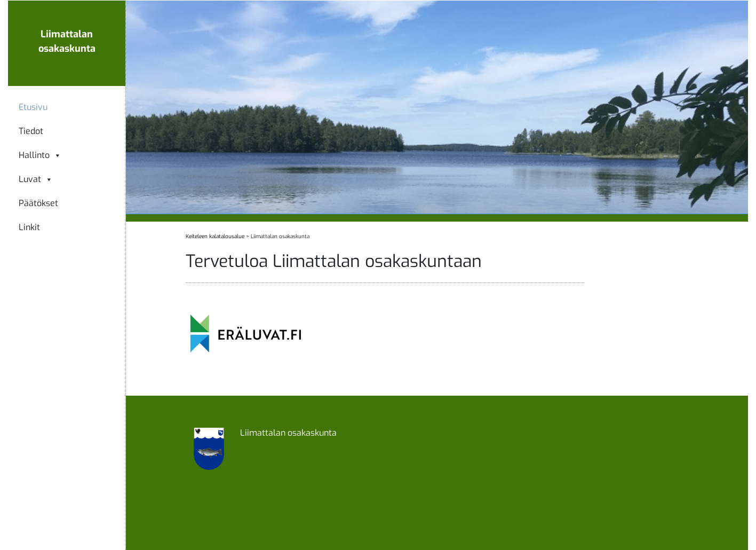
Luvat (36, 179)
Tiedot (31, 131)
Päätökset (38, 203)
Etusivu (33, 107)
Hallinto (40, 155)
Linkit (29, 227)
